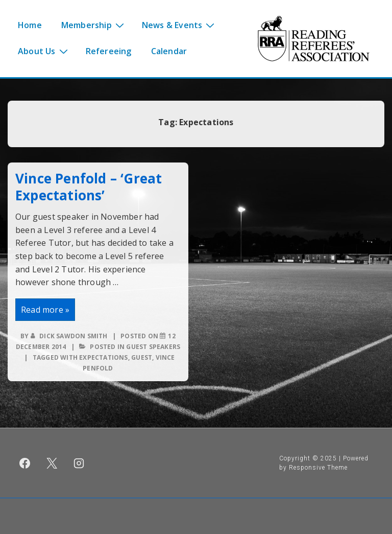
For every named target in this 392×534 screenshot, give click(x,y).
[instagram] (79, 463)
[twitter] (52, 463)
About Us (44, 51)
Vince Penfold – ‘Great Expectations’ (89, 187)
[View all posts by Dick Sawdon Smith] (70, 336)
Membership (94, 25)
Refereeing (109, 51)
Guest (142, 357)
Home (30, 25)
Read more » (46, 311)
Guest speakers (153, 347)
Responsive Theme (318, 468)
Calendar (169, 51)
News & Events (180, 25)
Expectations (103, 357)
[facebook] (25, 463)
